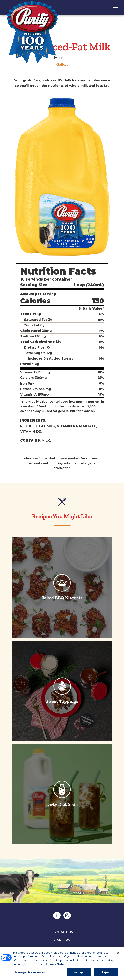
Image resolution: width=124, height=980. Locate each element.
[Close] (118, 955)
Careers (62, 940)
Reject (106, 974)
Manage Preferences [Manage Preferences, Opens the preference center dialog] (30, 974)
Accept (79, 974)
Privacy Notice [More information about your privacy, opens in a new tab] (56, 966)
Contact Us (62, 932)
